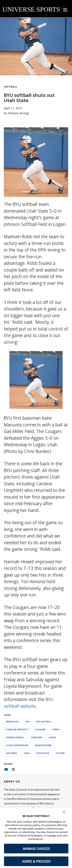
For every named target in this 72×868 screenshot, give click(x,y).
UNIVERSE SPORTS (31, 9)
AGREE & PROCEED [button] (36, 861)
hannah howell (15, 737)
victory (60, 753)
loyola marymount (17, 745)
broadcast (12, 722)
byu (28, 722)
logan (52, 737)
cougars (40, 729)
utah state (43, 753)
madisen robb (43, 745)
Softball (11, 87)
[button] (64, 812)
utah (27, 753)
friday (56, 729)
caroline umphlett (17, 729)
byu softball (44, 722)
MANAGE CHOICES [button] (36, 849)
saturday (12, 753)
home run (36, 737)
